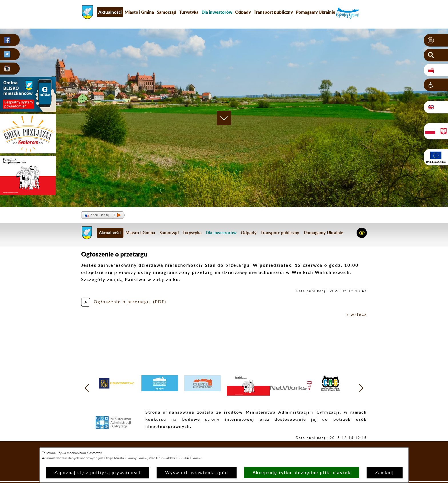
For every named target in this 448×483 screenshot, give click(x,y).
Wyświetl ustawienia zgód (197, 473)
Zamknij (385, 473)
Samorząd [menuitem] (167, 12)
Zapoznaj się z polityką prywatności (97, 473)
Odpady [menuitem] (243, 12)
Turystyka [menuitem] (189, 12)
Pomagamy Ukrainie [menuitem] (315, 12)
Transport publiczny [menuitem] (273, 12)
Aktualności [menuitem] (110, 12)
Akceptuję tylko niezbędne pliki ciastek (302, 473)
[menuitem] (217, 12)
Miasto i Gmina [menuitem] (139, 12)
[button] (436, 40)
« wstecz (357, 315)
